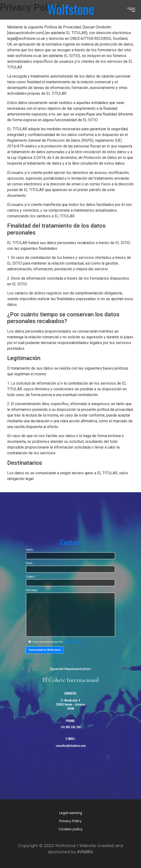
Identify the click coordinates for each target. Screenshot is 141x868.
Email (70, 585)
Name (70, 575)
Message (70, 620)
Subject (70, 595)
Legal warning (71, 813)
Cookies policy (70, 829)
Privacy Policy (70, 821)
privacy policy (72, 642)
